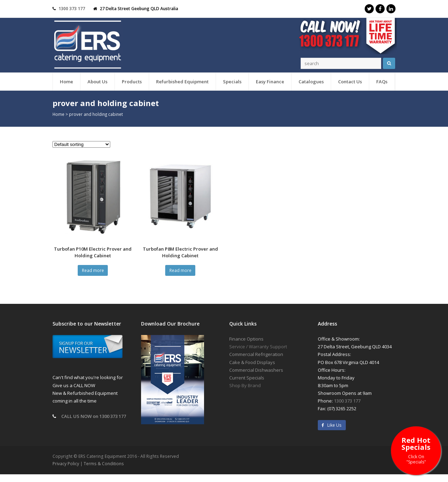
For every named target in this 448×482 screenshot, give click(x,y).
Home (58, 114)
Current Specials (247, 378)
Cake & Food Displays (252, 362)
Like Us (332, 425)
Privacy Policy (66, 464)
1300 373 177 (72, 9)
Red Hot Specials (416, 450)
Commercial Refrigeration (256, 354)
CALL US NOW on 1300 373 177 (94, 416)
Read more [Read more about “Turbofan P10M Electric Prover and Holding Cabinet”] (93, 270)
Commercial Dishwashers (256, 370)
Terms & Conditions (104, 464)
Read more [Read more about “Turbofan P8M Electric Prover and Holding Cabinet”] (180, 270)
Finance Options (246, 339)
